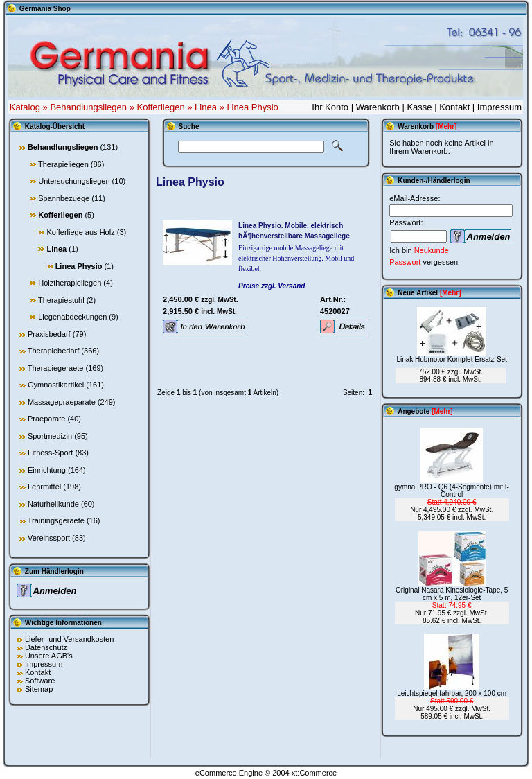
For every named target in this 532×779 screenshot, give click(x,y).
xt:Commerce (314, 773)
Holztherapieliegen (70, 283)
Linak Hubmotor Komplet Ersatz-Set (452, 359)
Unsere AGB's (49, 656)
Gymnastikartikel (56, 385)
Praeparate (46, 419)
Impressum (499, 107)
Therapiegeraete (56, 368)
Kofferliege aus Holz (80, 232)
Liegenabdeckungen (72, 317)
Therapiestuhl (61, 300)
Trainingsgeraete (56, 520)
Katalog (25, 107)
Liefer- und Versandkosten (69, 639)
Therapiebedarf (54, 351)
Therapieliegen (63, 164)
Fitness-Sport (50, 453)
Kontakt (454, 107)
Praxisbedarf (49, 334)
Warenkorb (378, 107)
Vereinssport (49, 538)
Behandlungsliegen (88, 107)
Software (40, 681)
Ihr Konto (330, 107)
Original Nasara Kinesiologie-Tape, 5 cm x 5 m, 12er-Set (452, 594)
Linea (206, 107)
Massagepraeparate (62, 402)
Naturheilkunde (53, 504)
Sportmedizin (50, 436)
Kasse (419, 107)
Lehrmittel (44, 487)
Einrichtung (47, 470)
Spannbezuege (64, 198)
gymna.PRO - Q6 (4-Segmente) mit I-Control (452, 491)
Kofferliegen (160, 107)
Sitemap (39, 689)
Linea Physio (252, 107)
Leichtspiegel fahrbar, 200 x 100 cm (452, 693)
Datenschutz (46, 647)
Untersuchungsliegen (74, 181)
